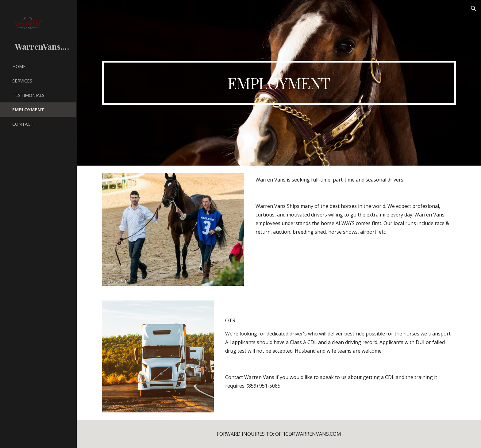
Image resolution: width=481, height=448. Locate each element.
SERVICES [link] (22, 81)
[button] (474, 9)
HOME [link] (19, 66)
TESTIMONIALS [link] (28, 95)
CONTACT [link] (23, 124)
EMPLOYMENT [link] (28, 109)
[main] (279, 83)
